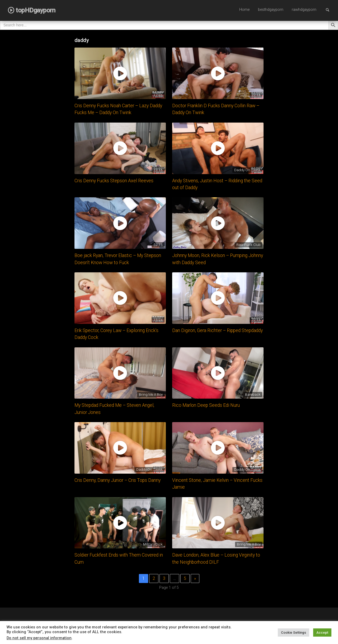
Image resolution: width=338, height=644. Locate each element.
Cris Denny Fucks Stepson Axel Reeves (114, 181)
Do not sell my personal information (39, 638)
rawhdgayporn (304, 10)
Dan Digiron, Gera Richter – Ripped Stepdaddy (217, 330)
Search (330, 10)
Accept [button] (322, 633)
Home (244, 10)
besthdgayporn (271, 10)
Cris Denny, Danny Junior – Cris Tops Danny (118, 480)
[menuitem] (244, 10)
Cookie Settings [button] (294, 633)
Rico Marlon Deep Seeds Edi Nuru (206, 405)
